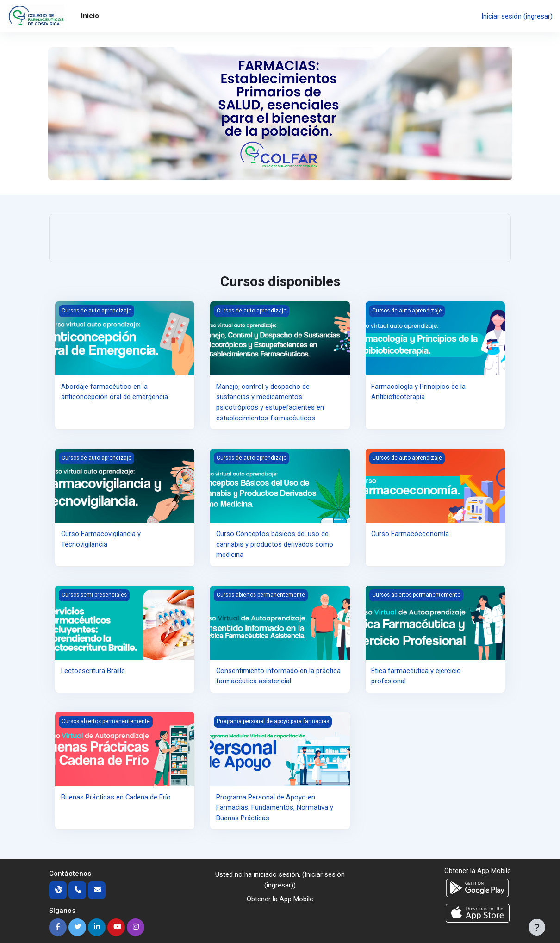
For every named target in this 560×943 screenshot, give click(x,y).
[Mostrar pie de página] (537, 927)
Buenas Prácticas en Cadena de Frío (116, 797)
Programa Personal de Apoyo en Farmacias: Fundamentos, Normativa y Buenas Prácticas (275, 807)
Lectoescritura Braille (93, 670)
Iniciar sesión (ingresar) (517, 16)
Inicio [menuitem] (90, 16)
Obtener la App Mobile (280, 899)
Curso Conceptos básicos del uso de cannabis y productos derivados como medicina (275, 544)
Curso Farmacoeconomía (410, 534)
